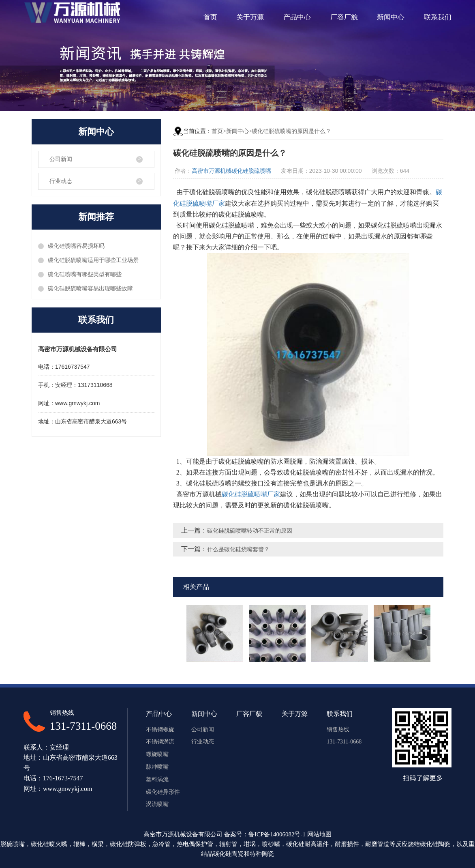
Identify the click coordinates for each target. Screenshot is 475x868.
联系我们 (438, 17)
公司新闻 (61, 159)
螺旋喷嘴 (157, 754)
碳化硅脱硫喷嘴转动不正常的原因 (250, 531)
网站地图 (319, 834)
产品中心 (297, 17)
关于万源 (250, 17)
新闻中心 (391, 17)
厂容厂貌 (344, 17)
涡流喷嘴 (157, 804)
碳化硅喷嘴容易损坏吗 (76, 246)
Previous (176, 634)
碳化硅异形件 (163, 792)
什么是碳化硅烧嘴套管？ (238, 549)
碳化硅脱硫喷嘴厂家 (251, 494)
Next (441, 634)
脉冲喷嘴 (157, 767)
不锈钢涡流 (160, 742)
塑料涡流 (157, 779)
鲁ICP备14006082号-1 (277, 834)
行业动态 (61, 181)
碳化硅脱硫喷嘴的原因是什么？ (291, 131)
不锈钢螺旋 (160, 729)
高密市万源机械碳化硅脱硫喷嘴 (231, 171)
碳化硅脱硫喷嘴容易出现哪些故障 (90, 289)
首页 (210, 17)
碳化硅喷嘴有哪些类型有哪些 (85, 274)
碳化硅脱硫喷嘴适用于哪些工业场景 (93, 260)
